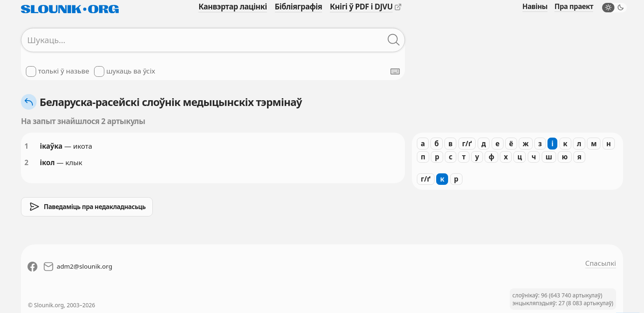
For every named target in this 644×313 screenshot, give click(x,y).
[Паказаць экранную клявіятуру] (395, 71)
